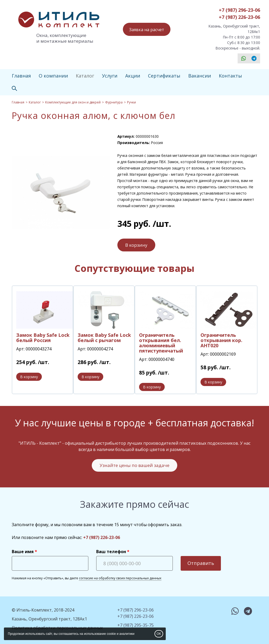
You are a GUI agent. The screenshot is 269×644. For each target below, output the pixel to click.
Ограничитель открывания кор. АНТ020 (221, 340)
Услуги (110, 76)
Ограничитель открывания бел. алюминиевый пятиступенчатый (161, 343)
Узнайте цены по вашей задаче (134, 465)
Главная (21, 76)
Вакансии (200, 76)
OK (159, 634)
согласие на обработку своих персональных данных (120, 578)
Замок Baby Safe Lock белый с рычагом (104, 338)
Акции (133, 76)
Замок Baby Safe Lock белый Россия (43, 338)
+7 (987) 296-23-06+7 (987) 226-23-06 (239, 13)
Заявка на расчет (147, 30)
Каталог (85, 76)
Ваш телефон (111, 552)
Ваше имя (23, 552)
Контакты (230, 76)
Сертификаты (164, 76)
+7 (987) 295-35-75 (136, 625)
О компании (53, 76)
